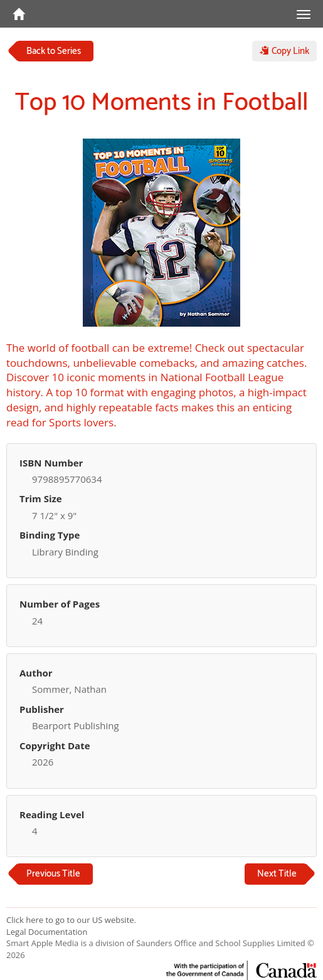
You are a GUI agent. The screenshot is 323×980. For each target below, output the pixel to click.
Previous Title (53, 874)
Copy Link (284, 51)
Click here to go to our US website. (71, 920)
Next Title (277, 874)
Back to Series (54, 51)
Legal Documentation (47, 932)
